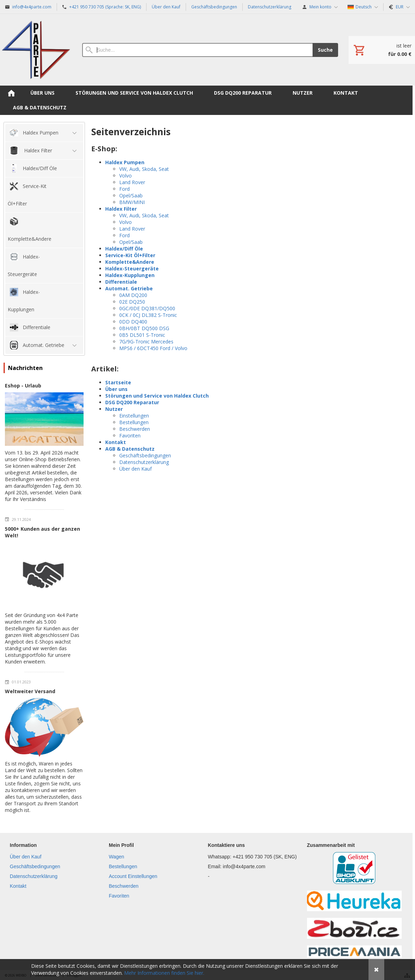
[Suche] (197, 50)
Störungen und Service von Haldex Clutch (157, 396)
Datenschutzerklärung (144, 462)
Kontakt (116, 442)
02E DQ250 (132, 302)
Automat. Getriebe (129, 288)
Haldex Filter (121, 209)
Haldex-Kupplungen (130, 275)
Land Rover (132, 182)
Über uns (116, 389)
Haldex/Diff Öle (124, 249)
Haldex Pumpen (125, 162)
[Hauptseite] (36, 50)
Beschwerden (135, 429)
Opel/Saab (131, 195)
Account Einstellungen (133, 876)
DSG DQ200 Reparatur (132, 402)
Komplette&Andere (130, 262)
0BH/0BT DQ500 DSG (144, 328)
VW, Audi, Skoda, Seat (144, 169)
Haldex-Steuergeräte (132, 268)
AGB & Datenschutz (130, 449)
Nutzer (114, 409)
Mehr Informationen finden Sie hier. (164, 973)
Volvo (126, 176)
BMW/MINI (132, 202)
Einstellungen (134, 416)
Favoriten (130, 435)
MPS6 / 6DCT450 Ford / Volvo (153, 348)
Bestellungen (134, 422)
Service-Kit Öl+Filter (130, 255)
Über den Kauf (135, 469)
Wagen (116, 857)
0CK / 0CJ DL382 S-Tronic (148, 315)
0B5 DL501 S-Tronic (142, 335)
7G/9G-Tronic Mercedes (146, 342)
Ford (124, 189)
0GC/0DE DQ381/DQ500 (147, 308)
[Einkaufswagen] (382, 50)
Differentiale (121, 282)
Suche (325, 50)
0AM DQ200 (133, 295)
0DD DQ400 (133, 322)
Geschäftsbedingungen (145, 455)
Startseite (118, 382)
